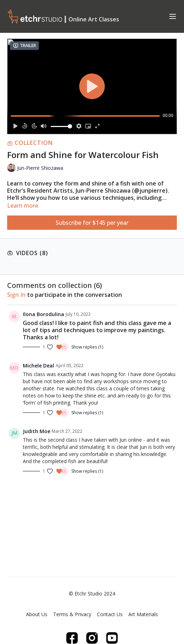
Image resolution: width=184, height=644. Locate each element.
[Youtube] (112, 638)
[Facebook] (72, 638)
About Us (37, 614)
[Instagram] (92, 638)
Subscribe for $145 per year (92, 223)
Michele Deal (39, 366)
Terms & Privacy (72, 614)
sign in (16, 295)
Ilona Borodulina (44, 314)
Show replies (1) (87, 347)
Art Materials (143, 614)
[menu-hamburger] (173, 16)
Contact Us (110, 614)
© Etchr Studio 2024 (92, 594)
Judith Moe (37, 431)
